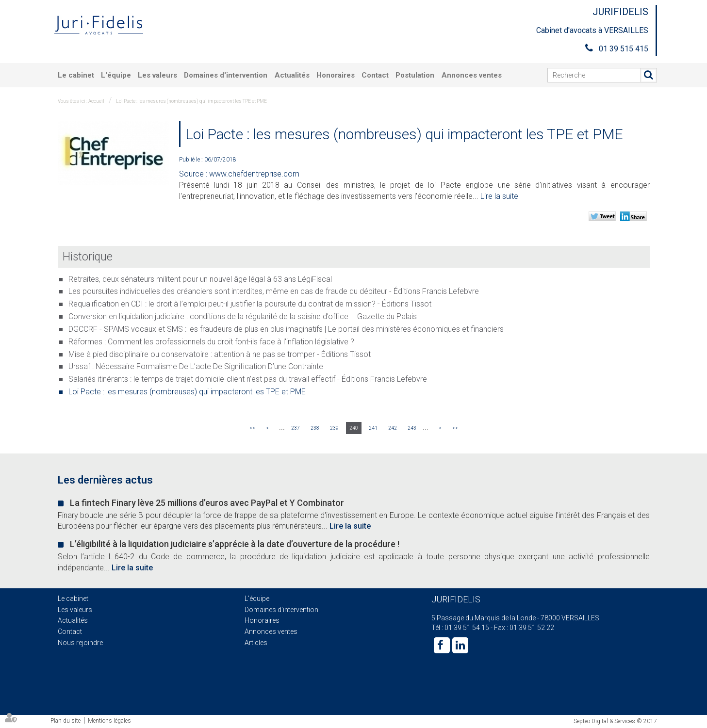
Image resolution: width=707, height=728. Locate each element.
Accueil (96, 101)
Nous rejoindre (80, 643)
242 (393, 428)
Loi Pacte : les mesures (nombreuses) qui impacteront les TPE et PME (191, 101)
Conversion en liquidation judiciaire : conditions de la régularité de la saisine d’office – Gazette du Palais (243, 316)
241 (373, 428)
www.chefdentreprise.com (254, 174)
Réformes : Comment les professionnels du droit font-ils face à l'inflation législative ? (211, 342)
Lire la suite (499, 196)
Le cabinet (76, 75)
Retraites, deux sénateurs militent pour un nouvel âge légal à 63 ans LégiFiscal (200, 279)
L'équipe (116, 75)
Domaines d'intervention (226, 75)
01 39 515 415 (624, 49)
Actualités (292, 75)
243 (412, 428)
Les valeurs (157, 75)
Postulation (415, 75)
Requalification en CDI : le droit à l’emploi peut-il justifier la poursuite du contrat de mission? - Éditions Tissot (250, 304)
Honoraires (336, 75)
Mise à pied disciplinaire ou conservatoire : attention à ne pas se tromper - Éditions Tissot (220, 354)
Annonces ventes (472, 75)
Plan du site (66, 721)
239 (334, 428)
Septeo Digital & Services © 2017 (615, 721)
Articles (256, 643)
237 (296, 428)
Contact (375, 75)
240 (354, 428)
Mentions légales (109, 721)
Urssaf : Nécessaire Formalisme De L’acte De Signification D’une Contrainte (196, 366)
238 (315, 428)
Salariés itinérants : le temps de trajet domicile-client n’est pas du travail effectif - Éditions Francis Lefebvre (248, 379)
